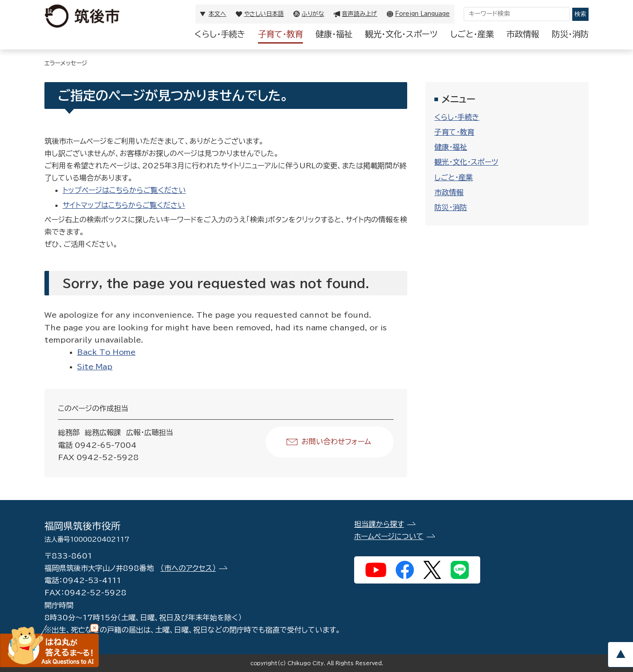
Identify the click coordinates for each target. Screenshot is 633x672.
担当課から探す (379, 524)
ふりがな (313, 14)
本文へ (217, 14)
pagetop (620, 655)
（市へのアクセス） (188, 568)
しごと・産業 (472, 34)
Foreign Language (422, 14)
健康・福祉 (334, 34)
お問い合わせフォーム (336, 441)
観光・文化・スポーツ (401, 34)
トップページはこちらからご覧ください (124, 190)
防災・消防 (570, 34)
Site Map (95, 367)
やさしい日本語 (264, 14)
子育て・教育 (280, 34)
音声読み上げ (360, 14)
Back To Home (106, 352)
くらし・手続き (220, 34)
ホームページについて (389, 536)
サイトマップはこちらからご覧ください (124, 205)
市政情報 (523, 34)
